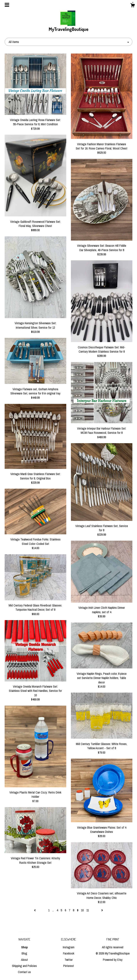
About (24, 960)
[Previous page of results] (35, 910)
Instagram (69, 947)
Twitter (69, 960)
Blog (24, 953)
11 (88, 910)
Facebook (69, 953)
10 (82, 910)
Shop (24, 947)
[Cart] (133, 6)
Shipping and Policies (24, 966)
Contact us (24, 972)
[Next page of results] (102, 910)
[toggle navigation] (7, 5)
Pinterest (69, 966)
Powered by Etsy (113, 960)
